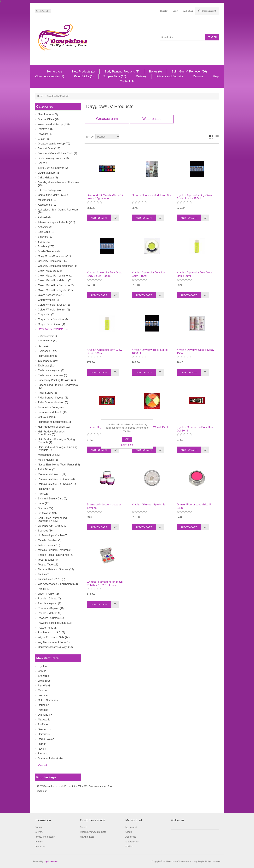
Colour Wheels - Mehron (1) (54, 310)
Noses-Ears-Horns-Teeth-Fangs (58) (59, 465)
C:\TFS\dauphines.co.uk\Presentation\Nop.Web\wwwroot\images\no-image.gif (75, 788)
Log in (175, 11)
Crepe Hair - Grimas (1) (51, 324)
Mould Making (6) (48, 460)
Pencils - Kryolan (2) (50, 603)
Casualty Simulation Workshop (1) (58, 266)
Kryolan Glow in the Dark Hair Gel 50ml (195, 429)
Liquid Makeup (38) (49, 173)
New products (87, 837)
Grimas (42, 671)
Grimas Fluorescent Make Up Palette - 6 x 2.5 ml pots (105, 583)
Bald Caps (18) (47, 232)
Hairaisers (44, 734)
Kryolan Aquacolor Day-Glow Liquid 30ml (194, 274)
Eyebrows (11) (46, 366)
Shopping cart (132, 842)
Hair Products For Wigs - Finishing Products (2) (58, 449)
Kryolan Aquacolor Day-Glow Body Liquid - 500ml (104, 274)
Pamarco (43, 754)
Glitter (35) (44, 139)
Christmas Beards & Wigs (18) (55, 647)
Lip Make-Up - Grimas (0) (52, 526)
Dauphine (43, 705)
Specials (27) (45, 508)
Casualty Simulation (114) (53, 261)
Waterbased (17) (49, 341)
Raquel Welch (46, 739)
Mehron (42, 690)
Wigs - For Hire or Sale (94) (54, 637)
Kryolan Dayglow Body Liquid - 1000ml (150, 351)
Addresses (131, 837)
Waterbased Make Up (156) (54, 124)
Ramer (42, 744)
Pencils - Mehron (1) (50, 613)
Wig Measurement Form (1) (54, 642)
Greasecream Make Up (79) (54, 144)
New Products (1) (83, 72)
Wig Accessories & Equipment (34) (58, 584)
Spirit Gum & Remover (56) (189, 72)
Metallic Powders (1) (50, 540)
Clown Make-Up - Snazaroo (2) (56, 285)
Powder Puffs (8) (48, 628)
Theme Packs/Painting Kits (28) (56, 555)
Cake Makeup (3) (48, 178)
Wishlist (129, 846)
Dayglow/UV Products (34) (53, 329)
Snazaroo (43, 676)
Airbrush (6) (45, 217)
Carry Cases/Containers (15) (54, 256)
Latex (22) (44, 503)
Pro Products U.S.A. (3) (51, 633)
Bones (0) (156, 72)
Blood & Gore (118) (49, 148)
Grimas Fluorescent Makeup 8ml (152, 195)
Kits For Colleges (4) (50, 190)
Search (84, 827)
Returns (198, 76)
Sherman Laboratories (51, 758)
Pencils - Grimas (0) (49, 599)
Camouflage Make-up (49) (53, 195)
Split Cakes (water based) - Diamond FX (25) (54, 519)
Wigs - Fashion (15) (49, 594)
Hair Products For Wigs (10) (54, 427)
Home (40, 96)
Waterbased (152, 119)
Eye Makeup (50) (48, 361)
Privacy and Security (170, 76)
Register (164, 11)
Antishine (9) (45, 227)
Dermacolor (45, 729)
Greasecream (107, 119)
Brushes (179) (46, 246)
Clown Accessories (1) (50, 76)
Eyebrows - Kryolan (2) (51, 370)
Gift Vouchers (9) (48, 417)
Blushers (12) (46, 237)
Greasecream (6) (49, 336)
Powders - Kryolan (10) (51, 608)
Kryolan (42, 666)
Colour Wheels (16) (49, 300)
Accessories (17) (48, 205)
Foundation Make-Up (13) (53, 412)
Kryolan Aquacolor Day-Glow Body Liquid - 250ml (194, 197)
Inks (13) (43, 494)
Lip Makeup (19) (47, 513)
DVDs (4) (43, 346)
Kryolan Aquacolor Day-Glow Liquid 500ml (104, 351)
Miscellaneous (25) (49, 455)
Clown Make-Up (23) (50, 271)
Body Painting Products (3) (122, 72)
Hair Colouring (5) (48, 356)
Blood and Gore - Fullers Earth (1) (57, 153)
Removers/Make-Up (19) (52, 474)
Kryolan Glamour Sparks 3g (149, 505)
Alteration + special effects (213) (56, 222)
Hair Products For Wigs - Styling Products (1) (56, 441)
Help (216, 76)
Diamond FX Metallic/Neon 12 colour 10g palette (105, 197)
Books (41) (44, 242)
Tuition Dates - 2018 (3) (51, 579)
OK (127, 439)
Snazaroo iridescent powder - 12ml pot (105, 506)
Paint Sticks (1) (84, 76)
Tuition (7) (44, 574)
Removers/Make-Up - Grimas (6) (57, 479)
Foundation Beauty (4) (51, 407)
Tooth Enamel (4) (48, 560)
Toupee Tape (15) (115, 76)
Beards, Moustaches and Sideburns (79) (58, 184)
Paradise (43, 710)
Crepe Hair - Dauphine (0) (53, 319)
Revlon (42, 749)
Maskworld (44, 720)
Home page (55, 72)
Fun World (44, 686)
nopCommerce (51, 861)
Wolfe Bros (44, 681)
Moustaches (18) (48, 200)
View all (42, 766)
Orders (129, 832)
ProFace (43, 724)
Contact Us (127, 81)
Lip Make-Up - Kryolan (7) (53, 535)
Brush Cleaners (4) (49, 251)
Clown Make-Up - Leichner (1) (55, 276)
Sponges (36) (46, 531)
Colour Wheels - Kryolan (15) (55, 305)
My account (131, 827)
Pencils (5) (44, 589)
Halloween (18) (47, 489)
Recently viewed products (93, 832)
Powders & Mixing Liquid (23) (55, 623)
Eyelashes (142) (47, 351)
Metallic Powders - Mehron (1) (55, 550)
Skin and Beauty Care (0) (52, 499)
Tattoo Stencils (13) (49, 545)
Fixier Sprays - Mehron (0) (53, 402)
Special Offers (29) (49, 119)
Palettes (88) (45, 129)
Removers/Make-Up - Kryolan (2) (57, 484)
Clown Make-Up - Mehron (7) (55, 280)
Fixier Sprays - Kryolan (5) (53, 398)
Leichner (43, 695)
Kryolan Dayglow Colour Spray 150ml (196, 351)
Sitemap (39, 827)
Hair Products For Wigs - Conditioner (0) (52, 433)
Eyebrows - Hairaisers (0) (52, 375)
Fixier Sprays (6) (47, 393)
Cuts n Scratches (48, 700)
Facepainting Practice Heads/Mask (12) (58, 386)
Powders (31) (46, 134)
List (217, 137)
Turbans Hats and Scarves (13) (56, 569)
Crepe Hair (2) (46, 314)
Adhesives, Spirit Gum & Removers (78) (58, 211)
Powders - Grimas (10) (51, 618)
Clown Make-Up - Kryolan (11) (55, 290)
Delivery (141, 76)
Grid (211, 137)
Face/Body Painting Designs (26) (57, 380)
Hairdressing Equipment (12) (54, 422)
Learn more (127, 445)
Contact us (40, 846)
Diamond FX (45, 715)
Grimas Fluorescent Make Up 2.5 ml (195, 506)
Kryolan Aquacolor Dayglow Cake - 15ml (149, 274)
